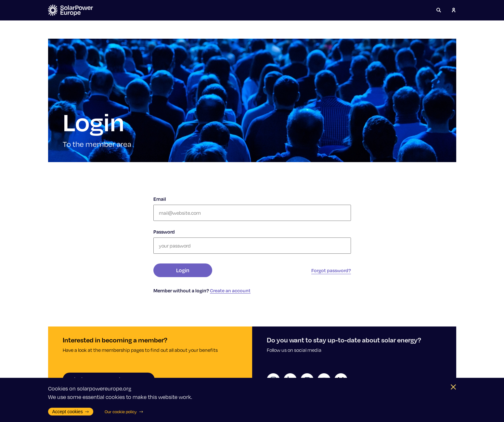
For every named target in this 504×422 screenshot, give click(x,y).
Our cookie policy (124, 412)
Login (183, 270)
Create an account (230, 290)
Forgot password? (331, 270)
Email (160, 199)
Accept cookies (71, 412)
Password (164, 232)
